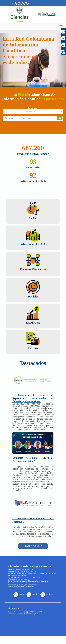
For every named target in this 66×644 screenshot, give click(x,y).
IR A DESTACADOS (33, 546)
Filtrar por (33, 108)
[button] (5, 60)
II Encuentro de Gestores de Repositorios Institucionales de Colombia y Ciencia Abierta (33, 398)
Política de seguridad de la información (21, 587)
